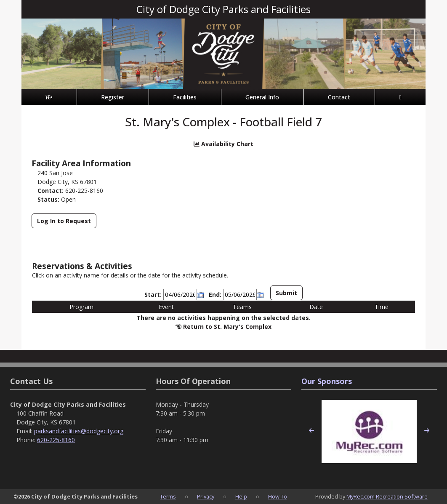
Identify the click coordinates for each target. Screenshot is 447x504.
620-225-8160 (56, 440)
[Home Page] (49, 97)
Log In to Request (64, 221)
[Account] (400, 97)
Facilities (185, 97)
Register (113, 97)
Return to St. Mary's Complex (227, 327)
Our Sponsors (327, 381)
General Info (262, 97)
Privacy (206, 496)
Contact (339, 97)
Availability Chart (223, 144)
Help (241, 496)
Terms (168, 496)
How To (278, 496)
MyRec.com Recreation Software (387, 496)
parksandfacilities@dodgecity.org (79, 431)
